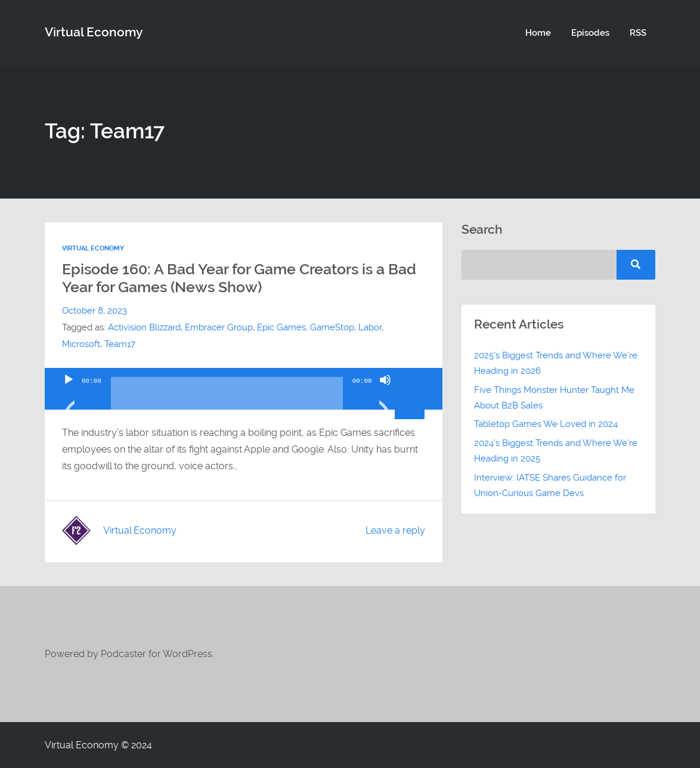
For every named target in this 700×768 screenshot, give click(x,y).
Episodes (590, 33)
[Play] (69, 395)
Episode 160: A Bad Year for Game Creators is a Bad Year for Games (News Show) (239, 278)
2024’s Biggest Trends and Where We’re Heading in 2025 (556, 451)
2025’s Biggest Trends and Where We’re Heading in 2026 (556, 363)
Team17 (120, 344)
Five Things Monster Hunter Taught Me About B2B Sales (554, 398)
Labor (370, 327)
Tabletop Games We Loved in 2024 (546, 424)
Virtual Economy (94, 32)
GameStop (332, 327)
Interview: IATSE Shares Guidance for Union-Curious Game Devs (550, 485)
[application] (244, 389)
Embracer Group (219, 327)
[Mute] (385, 395)
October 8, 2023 (95, 311)
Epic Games (281, 327)
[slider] (227, 398)
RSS (638, 33)
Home (538, 33)
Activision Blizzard (144, 327)
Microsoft (81, 344)
